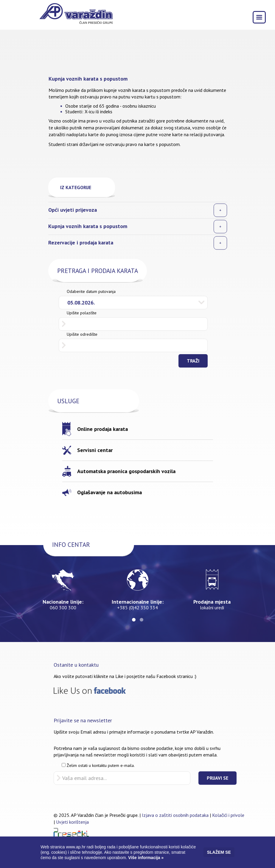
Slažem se (219, 852)
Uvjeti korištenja (72, 822)
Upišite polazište (82, 313)
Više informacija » (145, 858)
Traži (193, 361)
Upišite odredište (82, 334)
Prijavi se (217, 778)
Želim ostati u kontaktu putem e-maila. (98, 765)
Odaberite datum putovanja (91, 291)
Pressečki (71, 832)
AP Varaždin (76, 15)
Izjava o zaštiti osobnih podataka (175, 815)
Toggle (261, 16)
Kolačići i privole (228, 815)
